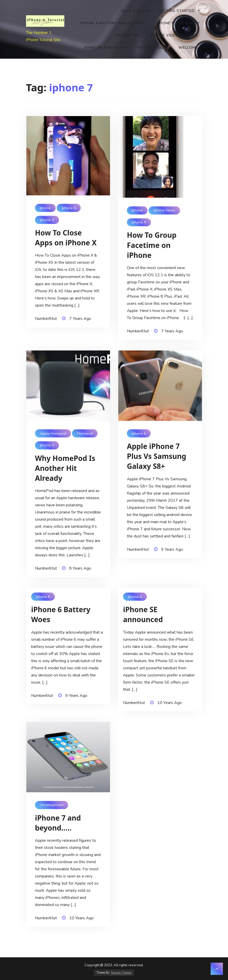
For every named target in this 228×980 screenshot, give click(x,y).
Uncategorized (52, 805)
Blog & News (135, 11)
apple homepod (53, 434)
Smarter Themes (121, 973)
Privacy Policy (153, 48)
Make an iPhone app (106, 48)
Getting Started (177, 11)
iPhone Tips (128, 35)
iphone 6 (69, 208)
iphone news (164, 210)
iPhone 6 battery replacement (113, 23)
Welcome (188, 48)
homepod (85, 434)
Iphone (45, 208)
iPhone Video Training (174, 35)
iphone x (47, 220)
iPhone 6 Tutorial (175, 23)
